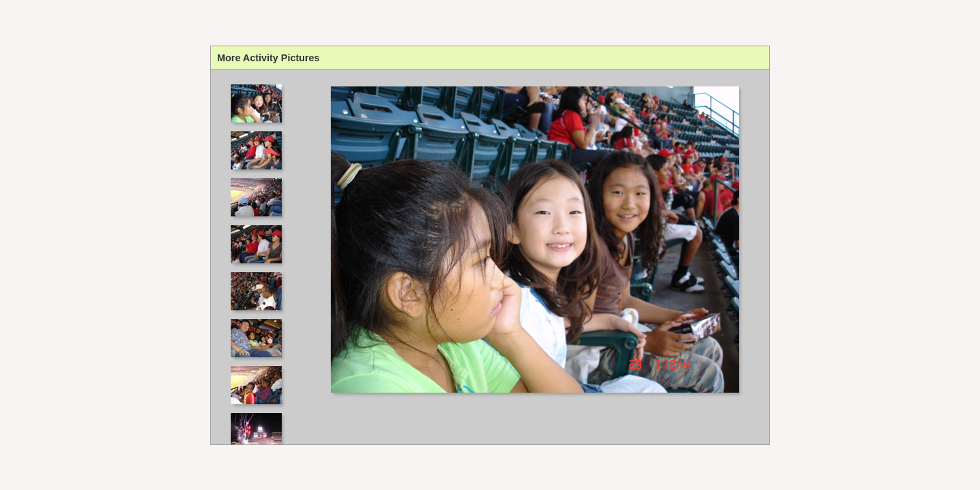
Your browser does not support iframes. (260, 257)
